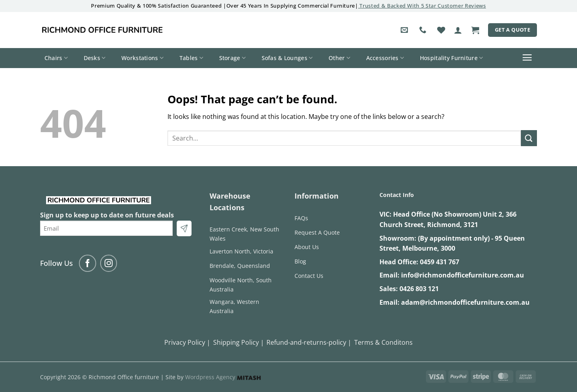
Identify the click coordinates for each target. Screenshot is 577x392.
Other (339, 58)
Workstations (142, 58)
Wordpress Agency (223, 377)
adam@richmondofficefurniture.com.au (465, 302)
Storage (233, 58)
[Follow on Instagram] (109, 263)
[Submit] (529, 138)
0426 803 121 (419, 289)
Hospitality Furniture (452, 58)
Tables (191, 58)
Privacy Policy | (187, 342)
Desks (95, 58)
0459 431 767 (440, 262)
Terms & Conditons (383, 342)
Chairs (56, 58)
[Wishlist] (441, 30)
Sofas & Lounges (287, 58)
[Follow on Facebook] (88, 263)
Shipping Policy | (239, 342)
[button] (458, 30)
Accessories (385, 58)
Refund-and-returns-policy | (309, 342)
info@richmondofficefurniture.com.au (463, 275)
